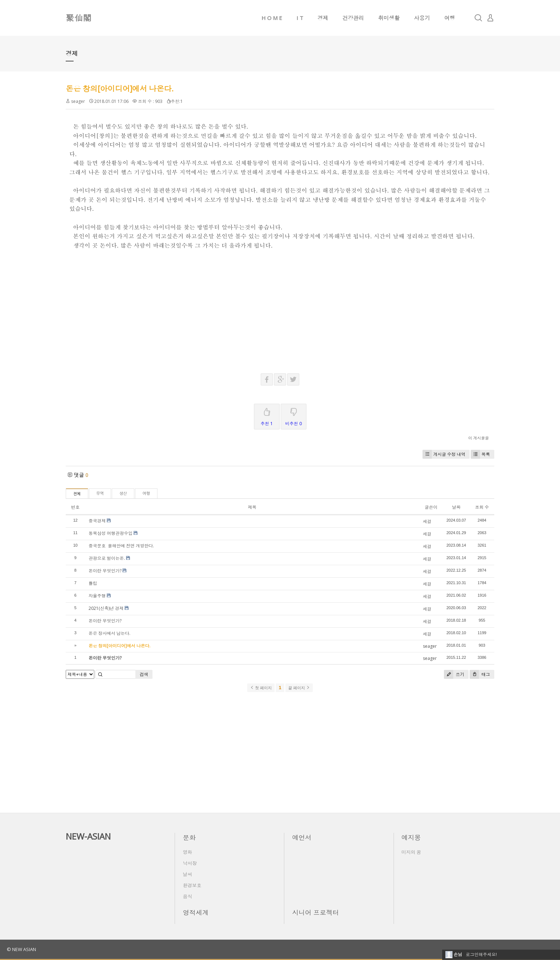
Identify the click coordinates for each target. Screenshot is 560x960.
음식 (187, 896)
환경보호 (192, 885)
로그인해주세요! (481, 954)
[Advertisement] (280, 300)
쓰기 (454, 674)
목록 (480, 454)
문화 (189, 837)
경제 (323, 18)
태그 (480, 674)
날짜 (456, 507)
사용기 (422, 18)
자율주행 (97, 596)
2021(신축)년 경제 (106, 608)
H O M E (272, 18)
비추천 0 (294, 415)
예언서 (302, 837)
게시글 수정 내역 (444, 454)
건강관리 (353, 18)
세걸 (427, 521)
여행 (450, 18)
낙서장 (190, 863)
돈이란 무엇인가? (105, 571)
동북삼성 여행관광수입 (111, 533)
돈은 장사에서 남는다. (109, 633)
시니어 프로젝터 (316, 912)
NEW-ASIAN (88, 836)
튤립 (93, 583)
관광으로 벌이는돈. (107, 558)
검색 (144, 674)
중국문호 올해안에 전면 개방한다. (122, 546)
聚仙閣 (79, 18)
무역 (100, 494)
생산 (123, 494)
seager (78, 101)
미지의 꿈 (411, 852)
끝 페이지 (299, 688)
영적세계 (196, 912)
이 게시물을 (479, 438)
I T (300, 18)
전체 (77, 494)
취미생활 (389, 18)
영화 (187, 852)
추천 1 (267, 415)
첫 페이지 (261, 688)
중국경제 (97, 521)
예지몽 (411, 837)
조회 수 (482, 507)
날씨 (187, 874)
